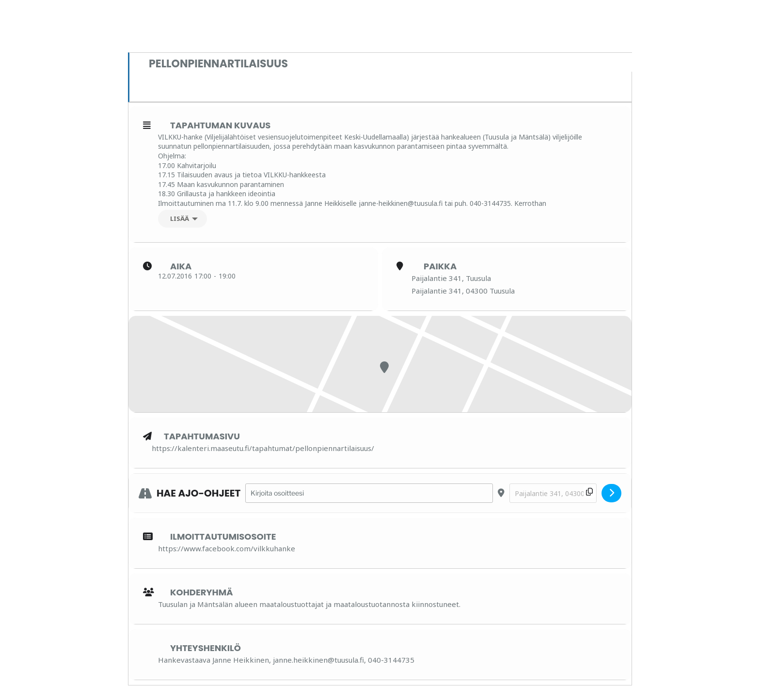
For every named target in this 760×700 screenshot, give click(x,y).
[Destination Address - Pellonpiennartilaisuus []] (553, 493)
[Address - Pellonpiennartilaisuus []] (369, 493)
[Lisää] (182, 219)
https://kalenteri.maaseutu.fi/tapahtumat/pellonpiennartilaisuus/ (263, 448)
